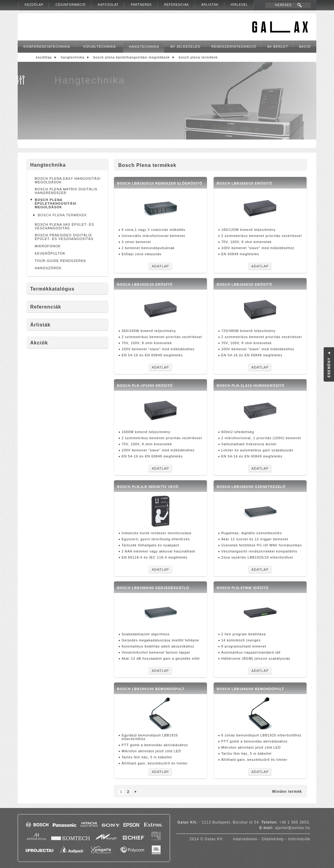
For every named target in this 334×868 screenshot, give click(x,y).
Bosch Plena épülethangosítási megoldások (131, 57)
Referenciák (176, 5)
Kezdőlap (34, 5)
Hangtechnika (144, 47)
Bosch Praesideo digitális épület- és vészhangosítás (64, 237)
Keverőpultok (50, 253)
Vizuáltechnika (99, 47)
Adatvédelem (245, 839)
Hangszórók (48, 268)
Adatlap (160, 266)
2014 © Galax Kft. (207, 839)
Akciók (39, 343)
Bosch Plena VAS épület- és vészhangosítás (64, 226)
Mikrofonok (48, 246)
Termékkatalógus (52, 289)
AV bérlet (278, 47)
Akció (305, 47)
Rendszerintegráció (234, 47)
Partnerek (141, 5)
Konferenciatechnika (47, 47)
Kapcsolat (108, 5)
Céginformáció (71, 5)
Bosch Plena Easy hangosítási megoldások (68, 180)
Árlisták (210, 5)
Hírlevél (239, 5)
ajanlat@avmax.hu (293, 828)
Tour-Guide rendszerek (60, 261)
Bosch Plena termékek (198, 57)
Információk (299, 839)
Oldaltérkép (273, 839)
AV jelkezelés (185, 47)
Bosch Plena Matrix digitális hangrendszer (66, 191)
